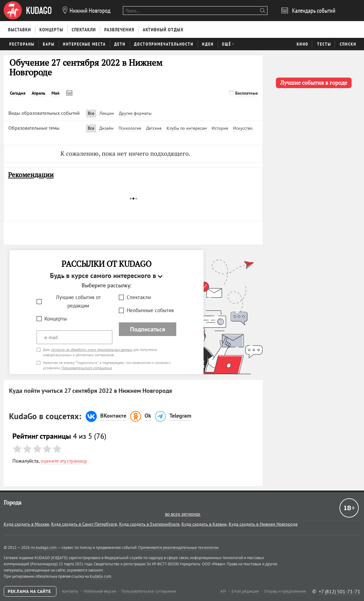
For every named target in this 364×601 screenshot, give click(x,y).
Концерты (56, 319)
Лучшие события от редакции (78, 301)
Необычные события (150, 310)
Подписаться (148, 329)
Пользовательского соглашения (87, 368)
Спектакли (139, 297)
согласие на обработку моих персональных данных (92, 350)
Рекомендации (31, 175)
